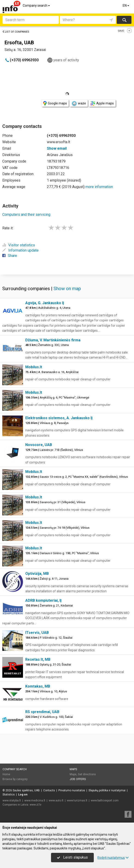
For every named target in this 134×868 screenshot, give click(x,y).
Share (10, 256)
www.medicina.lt (35, 801)
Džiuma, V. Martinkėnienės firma (53, 340)
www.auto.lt (56, 801)
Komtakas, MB (38, 686)
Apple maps (102, 103)
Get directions (87, 774)
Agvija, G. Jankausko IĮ (45, 303)
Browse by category (15, 779)
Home (6, 774)
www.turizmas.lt (77, 801)
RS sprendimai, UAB (42, 712)
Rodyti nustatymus (113, 858)
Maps (73, 769)
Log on (23, 795)
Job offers (78, 779)
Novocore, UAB (39, 445)
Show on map (67, 289)
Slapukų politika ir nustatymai (107, 790)
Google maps (55, 103)
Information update (20, 250)
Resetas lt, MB (38, 659)
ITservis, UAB (37, 633)
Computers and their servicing (26, 215)
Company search (37, 6)
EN (126, 6)
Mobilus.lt (34, 367)
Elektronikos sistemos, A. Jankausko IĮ (59, 418)
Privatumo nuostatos (72, 790)
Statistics (9, 795)
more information (99, 187)
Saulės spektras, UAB (26, 790)
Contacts (49, 790)
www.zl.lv (36, 805)
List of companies (16, 32)
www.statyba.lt (12, 801)
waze (79, 104)
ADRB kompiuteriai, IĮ (43, 600)
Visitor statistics (19, 245)
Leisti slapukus (72, 857)
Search (124, 20)
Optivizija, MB (37, 574)
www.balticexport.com (105, 801)
